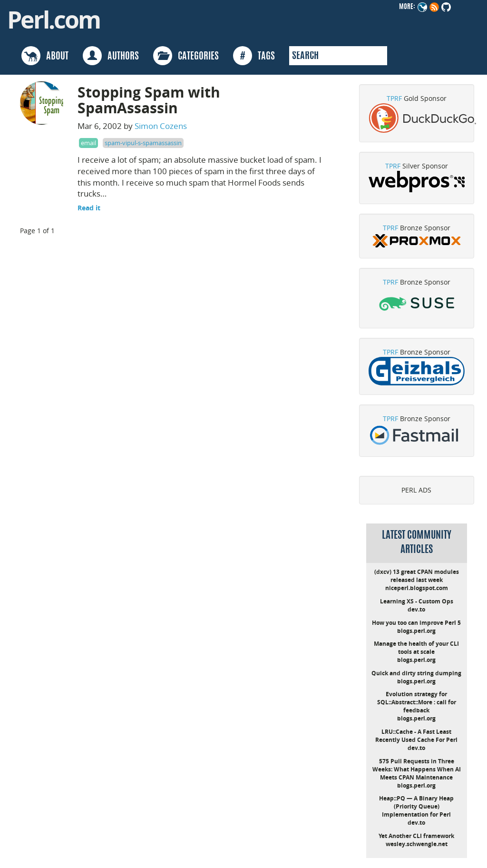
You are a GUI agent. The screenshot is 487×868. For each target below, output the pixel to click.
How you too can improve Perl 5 (416, 623)
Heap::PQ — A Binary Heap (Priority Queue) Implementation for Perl (416, 806)
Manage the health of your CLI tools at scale (416, 648)
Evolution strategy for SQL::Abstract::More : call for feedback (417, 702)
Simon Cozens (161, 126)
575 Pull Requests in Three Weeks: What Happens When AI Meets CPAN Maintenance (417, 769)
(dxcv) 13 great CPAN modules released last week (417, 576)
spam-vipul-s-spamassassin (143, 143)
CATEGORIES (186, 56)
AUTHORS (111, 56)
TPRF (394, 98)
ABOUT (45, 56)
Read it (89, 208)
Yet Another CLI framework (416, 836)
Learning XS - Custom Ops (417, 601)
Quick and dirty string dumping (416, 673)
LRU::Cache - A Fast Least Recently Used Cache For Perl (416, 736)
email (88, 143)
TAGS (254, 56)
